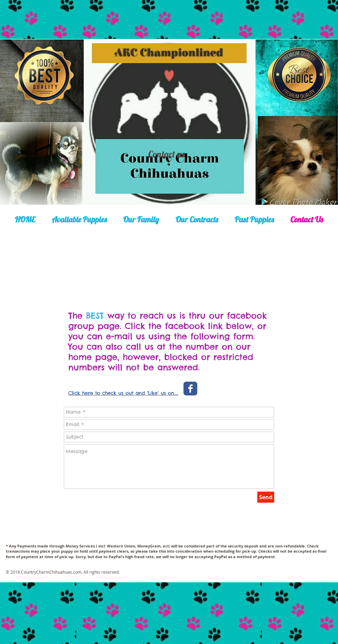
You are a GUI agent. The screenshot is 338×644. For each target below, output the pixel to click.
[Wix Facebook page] (190, 389)
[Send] (266, 497)
